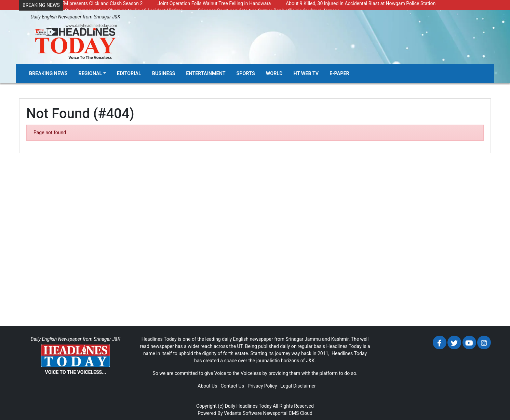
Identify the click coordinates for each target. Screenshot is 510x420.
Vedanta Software (243, 413)
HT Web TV (306, 74)
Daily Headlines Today (248, 406)
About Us (207, 386)
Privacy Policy (262, 386)
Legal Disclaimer (298, 386)
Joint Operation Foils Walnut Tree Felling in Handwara (214, 3)
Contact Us (232, 386)
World (274, 74)
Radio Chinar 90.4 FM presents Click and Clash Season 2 (83, 3)
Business (164, 74)
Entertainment (206, 74)
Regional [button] (90, 74)
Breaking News (48, 74)
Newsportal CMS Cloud (287, 413)
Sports (246, 74)
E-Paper (339, 74)
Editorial (129, 74)
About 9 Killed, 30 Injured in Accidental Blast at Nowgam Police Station (361, 3)
